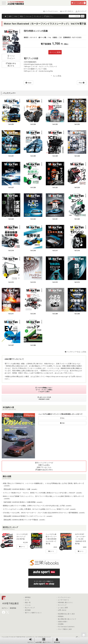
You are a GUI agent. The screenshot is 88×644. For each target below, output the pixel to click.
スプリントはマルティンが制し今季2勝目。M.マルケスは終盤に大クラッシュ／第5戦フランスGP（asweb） (40, 509)
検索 (83, 16)
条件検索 (28, 610)
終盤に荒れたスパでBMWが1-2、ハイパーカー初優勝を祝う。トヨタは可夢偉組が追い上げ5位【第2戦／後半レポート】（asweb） (44, 484)
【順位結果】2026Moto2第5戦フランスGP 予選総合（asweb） (24, 520)
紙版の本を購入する (11, 65)
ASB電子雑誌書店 (11, 603)
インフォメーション (49, 11)
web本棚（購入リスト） (44, 641)
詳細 (62, 423)
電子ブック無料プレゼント (33, 613)
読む (62, 418)
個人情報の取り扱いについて (67, 619)
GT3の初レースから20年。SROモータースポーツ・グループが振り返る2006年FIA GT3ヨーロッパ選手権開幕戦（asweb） (44, 513)
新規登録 (57, 641)
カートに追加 (55, 52)
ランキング (38, 16)
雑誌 (21, 16)
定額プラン (49, 16)
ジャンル (28, 16)
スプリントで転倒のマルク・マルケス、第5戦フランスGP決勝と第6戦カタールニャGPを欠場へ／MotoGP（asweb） (43, 493)
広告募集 (61, 624)
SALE (16, 16)
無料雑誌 (28, 597)
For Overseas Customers (66, 627)
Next (30, 83)
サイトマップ (80, 11)
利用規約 (61, 616)
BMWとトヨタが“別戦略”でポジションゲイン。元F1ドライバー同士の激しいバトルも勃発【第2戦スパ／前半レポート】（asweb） (44, 497)
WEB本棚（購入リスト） (66, 603)
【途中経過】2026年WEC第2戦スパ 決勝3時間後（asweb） (23, 502)
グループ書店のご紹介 (65, 629)
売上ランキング (30, 608)
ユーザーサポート (66, 11)
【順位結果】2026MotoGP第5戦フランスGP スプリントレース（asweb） (28, 516)
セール (27, 600)
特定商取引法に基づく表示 (66, 614)
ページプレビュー (11, 57)
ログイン (31, 641)
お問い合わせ (62, 610)
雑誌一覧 (28, 603)
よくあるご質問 (63, 608)
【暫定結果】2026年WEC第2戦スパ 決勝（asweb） (20, 489)
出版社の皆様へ (63, 622)
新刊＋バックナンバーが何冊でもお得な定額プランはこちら (44, 466)
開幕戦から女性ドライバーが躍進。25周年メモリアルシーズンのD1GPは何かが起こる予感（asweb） (38, 506)
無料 (10, 16)
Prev (80, 83)
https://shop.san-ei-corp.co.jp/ (57, 376)
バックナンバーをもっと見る (76, 352)
